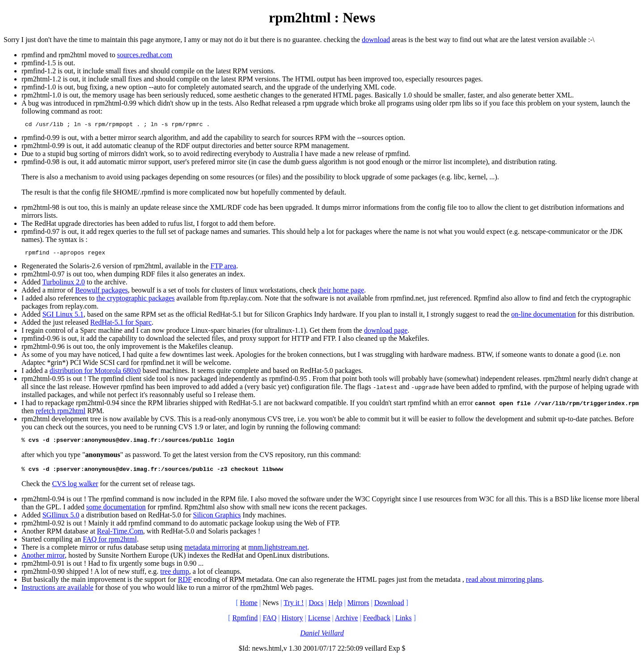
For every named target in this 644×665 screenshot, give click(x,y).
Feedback (377, 623)
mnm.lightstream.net (278, 553)
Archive (347, 623)
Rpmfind (245, 623)
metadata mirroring (212, 553)
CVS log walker (75, 489)
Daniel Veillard (322, 638)
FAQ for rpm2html (110, 544)
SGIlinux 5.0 (61, 520)
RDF (185, 585)
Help (335, 608)
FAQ (270, 623)
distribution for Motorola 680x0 (95, 373)
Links (403, 623)
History (292, 623)
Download (389, 608)
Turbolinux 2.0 (63, 285)
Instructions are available (57, 593)
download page (386, 333)
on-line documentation (543, 317)
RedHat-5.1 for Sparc (121, 325)
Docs (316, 608)
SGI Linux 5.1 (63, 317)
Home (249, 608)
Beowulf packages (102, 293)
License (319, 623)
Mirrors (358, 608)
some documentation (116, 512)
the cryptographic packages (135, 301)
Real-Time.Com (120, 536)
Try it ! (294, 608)
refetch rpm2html (61, 413)
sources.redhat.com (145, 55)
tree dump (174, 577)
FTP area (224, 269)
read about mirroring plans (504, 585)
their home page (341, 293)
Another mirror (43, 561)
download (376, 40)
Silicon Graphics (217, 520)
